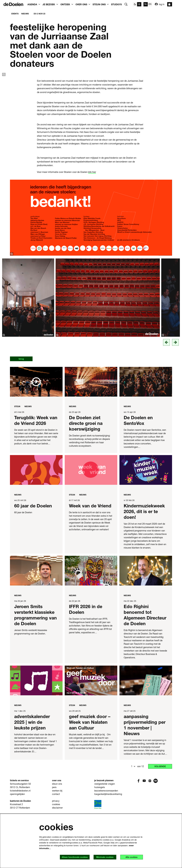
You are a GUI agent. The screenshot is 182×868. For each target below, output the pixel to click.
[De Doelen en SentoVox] (146, 434)
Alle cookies (130, 857)
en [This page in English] (150, 4)
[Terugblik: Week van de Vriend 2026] (36, 434)
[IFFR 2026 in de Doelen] (91, 623)
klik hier (92, 224)
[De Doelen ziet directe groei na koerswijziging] (91, 434)
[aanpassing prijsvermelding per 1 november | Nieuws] (146, 733)
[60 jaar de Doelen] (36, 523)
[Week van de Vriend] (91, 523)
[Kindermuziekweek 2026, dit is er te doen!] (146, 523)
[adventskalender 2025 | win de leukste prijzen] (36, 733)
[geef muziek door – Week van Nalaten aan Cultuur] (91, 733)
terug (22, 411)
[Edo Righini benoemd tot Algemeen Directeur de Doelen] (146, 623)
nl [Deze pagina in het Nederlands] (146, 4)
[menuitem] (116, 4)
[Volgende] (175, 395)
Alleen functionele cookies (69, 857)
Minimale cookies (101, 857)
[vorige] (166, 395)
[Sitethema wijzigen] (137, 4)
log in (160, 4)
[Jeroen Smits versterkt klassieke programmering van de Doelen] (36, 623)
